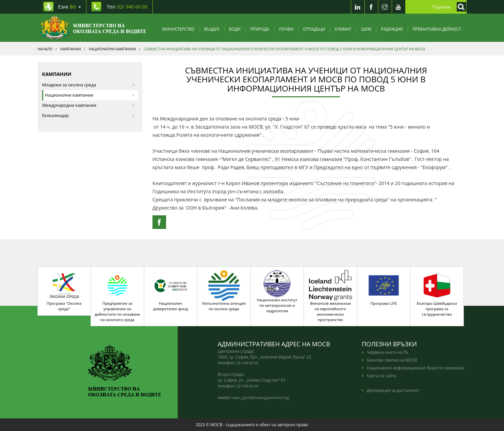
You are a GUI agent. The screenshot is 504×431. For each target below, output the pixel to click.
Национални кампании (90, 95)
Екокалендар (89, 115)
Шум (366, 29)
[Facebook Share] (159, 222)
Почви (286, 29)
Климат (343, 29)
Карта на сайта (381, 376)
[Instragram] (385, 7)
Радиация (392, 29)
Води (235, 29)
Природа (260, 29)
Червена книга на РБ (387, 352)
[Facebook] (371, 7)
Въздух (212, 29)
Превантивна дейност (437, 29)
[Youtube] (399, 7)
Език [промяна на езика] (70, 7)
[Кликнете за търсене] (460, 7)
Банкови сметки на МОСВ (392, 360)
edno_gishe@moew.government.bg (261, 398)
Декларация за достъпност (393, 390)
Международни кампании (89, 105)
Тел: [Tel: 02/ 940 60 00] (127, 7)
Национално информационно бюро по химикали (416, 368)
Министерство (178, 29)
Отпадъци (314, 29)
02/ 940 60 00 (247, 363)
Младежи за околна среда (89, 85)
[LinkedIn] (358, 7)
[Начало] (93, 28)
